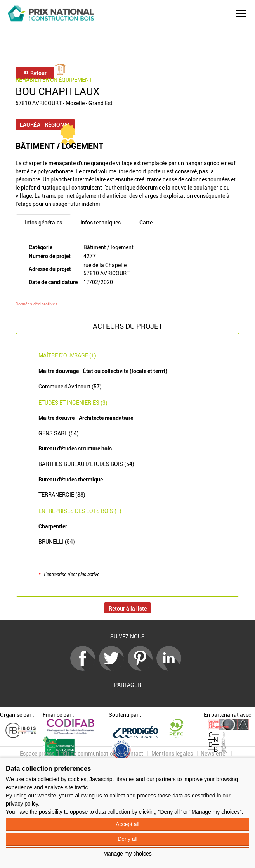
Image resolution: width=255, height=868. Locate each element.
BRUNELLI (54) (57, 541)
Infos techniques (101, 222)
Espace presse (37, 753)
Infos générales (43, 222)
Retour (35, 73)
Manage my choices (127, 854)
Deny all (127, 839)
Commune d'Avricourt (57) (70, 386)
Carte (146, 222)
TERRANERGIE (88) (62, 494)
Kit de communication (89, 753)
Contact (134, 753)
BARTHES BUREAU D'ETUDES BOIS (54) (86, 464)
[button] (241, 14)
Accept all (127, 824)
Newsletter (214, 753)
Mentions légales (172, 753)
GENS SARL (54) (59, 433)
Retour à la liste (128, 608)
